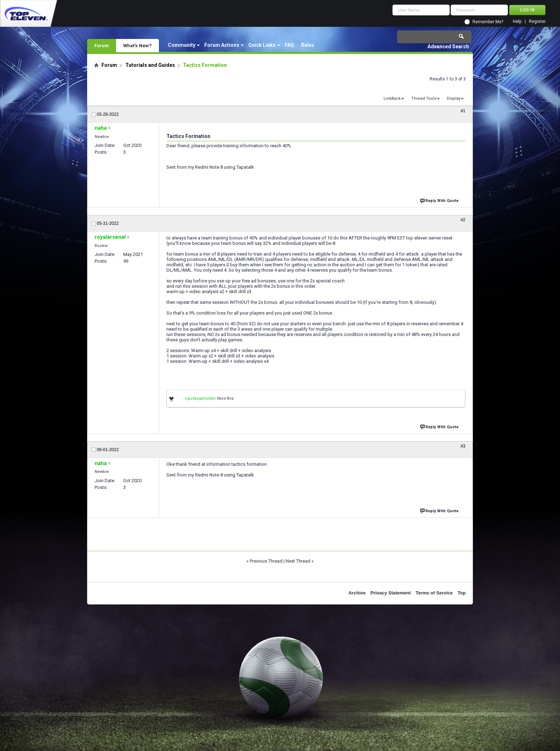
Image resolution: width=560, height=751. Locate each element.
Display (454, 98)
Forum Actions (222, 45)
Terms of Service (434, 593)
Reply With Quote (440, 200)
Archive (357, 593)
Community (182, 45)
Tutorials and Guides (150, 65)
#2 (463, 220)
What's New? (137, 45)
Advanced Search (448, 46)
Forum (102, 45)
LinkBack (392, 98)
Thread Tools (424, 98)
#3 (463, 446)
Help (517, 22)
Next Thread (298, 561)
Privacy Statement (391, 593)
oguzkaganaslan (200, 398)
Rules (308, 45)
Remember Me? (488, 22)
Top (462, 593)
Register (537, 22)
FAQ (289, 45)
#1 (463, 111)
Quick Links (262, 45)
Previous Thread (266, 561)
